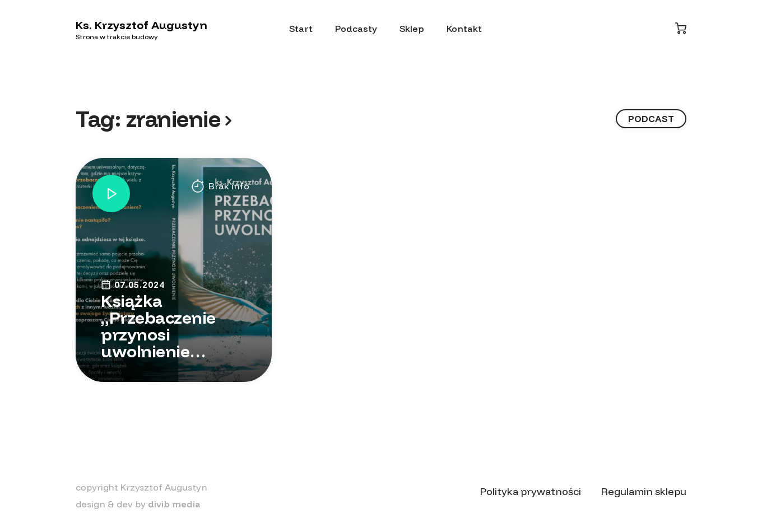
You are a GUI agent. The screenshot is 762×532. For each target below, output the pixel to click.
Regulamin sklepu (644, 491)
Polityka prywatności (531, 491)
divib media (174, 504)
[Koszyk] (681, 28)
